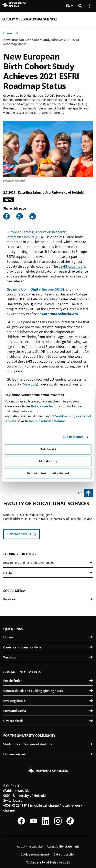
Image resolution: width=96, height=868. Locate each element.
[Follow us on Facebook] (21, 821)
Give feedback (48, 721)
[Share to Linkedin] (33, 216)
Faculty (48, 573)
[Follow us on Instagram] (58, 821)
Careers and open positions (48, 647)
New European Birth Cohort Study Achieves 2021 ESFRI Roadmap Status (41, 42)
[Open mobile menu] (88, 19)
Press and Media (48, 711)
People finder (48, 681)
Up (80, 493)
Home (7, 33)
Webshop (48, 657)
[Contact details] (22, 534)
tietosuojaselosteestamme (45, 421)
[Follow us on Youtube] (33, 821)
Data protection (65, 854)
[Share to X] (20, 216)
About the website (30, 846)
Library (48, 637)
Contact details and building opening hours (48, 691)
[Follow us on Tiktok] (70, 821)
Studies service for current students (48, 744)
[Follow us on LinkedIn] (46, 821)
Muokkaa (48, 461)
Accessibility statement (63, 846)
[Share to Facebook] (7, 216)
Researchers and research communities (48, 563)
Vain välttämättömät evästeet (48, 473)
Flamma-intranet (48, 754)
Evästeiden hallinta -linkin (51, 406)
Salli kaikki (48, 449)
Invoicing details (48, 701)
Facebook (48, 599)
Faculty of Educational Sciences (29, 19)
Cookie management (35, 854)
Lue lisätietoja (73, 437)
